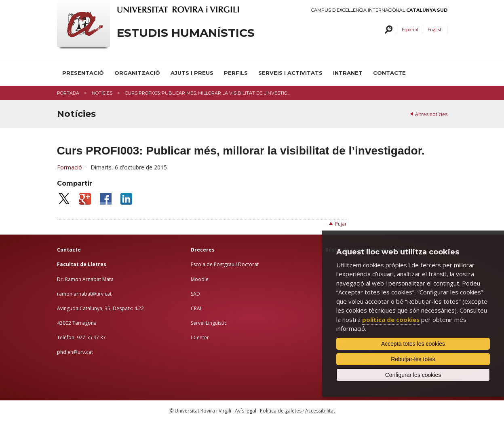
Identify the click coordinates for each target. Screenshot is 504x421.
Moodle (200, 279)
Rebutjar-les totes (413, 359)
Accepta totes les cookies (413, 344)
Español (410, 29)
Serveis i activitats (290, 73)
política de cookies (391, 319)
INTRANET (348, 73)
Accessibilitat (320, 411)
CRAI (196, 308)
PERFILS (236, 73)
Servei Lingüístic (209, 323)
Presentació (83, 73)
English (435, 29)
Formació (70, 167)
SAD (195, 294)
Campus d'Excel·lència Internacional (379, 10)
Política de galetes (281, 411)
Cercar (387, 30)
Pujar (341, 224)
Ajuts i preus (192, 73)
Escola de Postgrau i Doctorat (225, 264)
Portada (68, 93)
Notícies (102, 93)
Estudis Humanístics (186, 33)
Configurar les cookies (413, 375)
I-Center (200, 337)
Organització (137, 73)
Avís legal (246, 411)
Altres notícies (431, 114)
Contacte (389, 73)
